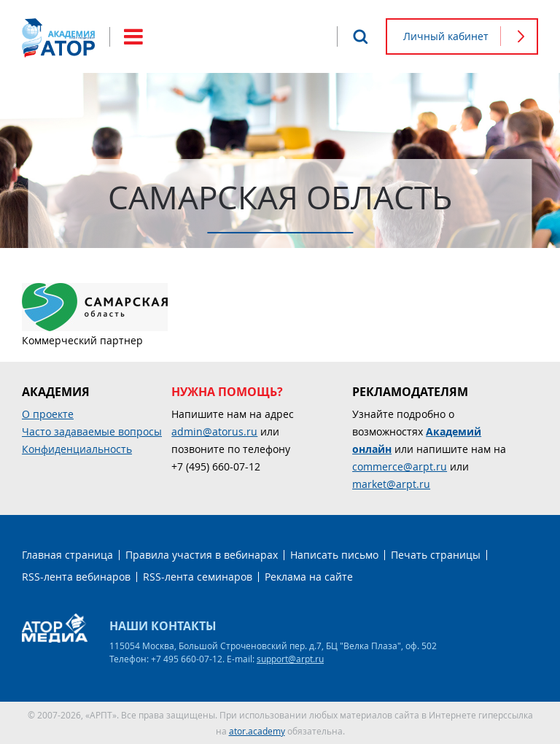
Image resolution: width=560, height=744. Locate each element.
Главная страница (67, 555)
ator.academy (257, 731)
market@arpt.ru (391, 484)
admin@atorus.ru (214, 431)
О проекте (48, 414)
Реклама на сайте (309, 577)
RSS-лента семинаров (198, 577)
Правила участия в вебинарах (202, 555)
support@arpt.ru (290, 659)
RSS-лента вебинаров (76, 577)
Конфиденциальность (77, 449)
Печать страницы (436, 555)
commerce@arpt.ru (400, 466)
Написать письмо (334, 555)
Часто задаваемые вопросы (92, 431)
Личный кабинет (446, 36)
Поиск (360, 36)
